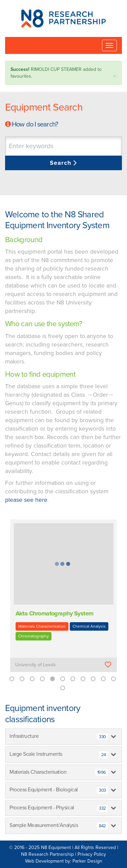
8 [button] (83, 679)
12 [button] (63, 688)
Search (61, 163)
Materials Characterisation (42, 626)
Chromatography (34, 636)
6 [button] (63, 679)
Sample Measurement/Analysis (59, 826)
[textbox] (49, 146)
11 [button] (113, 679)
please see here (26, 500)
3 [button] (32, 679)
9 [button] (93, 679)
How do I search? (35, 124)
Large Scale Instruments (59, 754)
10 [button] (103, 679)
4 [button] (42, 679)
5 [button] (52, 679)
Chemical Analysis (89, 626)
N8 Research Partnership (47, 854)
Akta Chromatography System (55, 613)
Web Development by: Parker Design (64, 861)
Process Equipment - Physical (59, 808)
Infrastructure (59, 736)
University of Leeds (36, 665)
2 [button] (22, 679)
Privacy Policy (92, 854)
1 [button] (12, 679)
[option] (63, 600)
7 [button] (73, 679)
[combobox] (63, 146)
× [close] (115, 76)
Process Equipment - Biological (59, 790)
